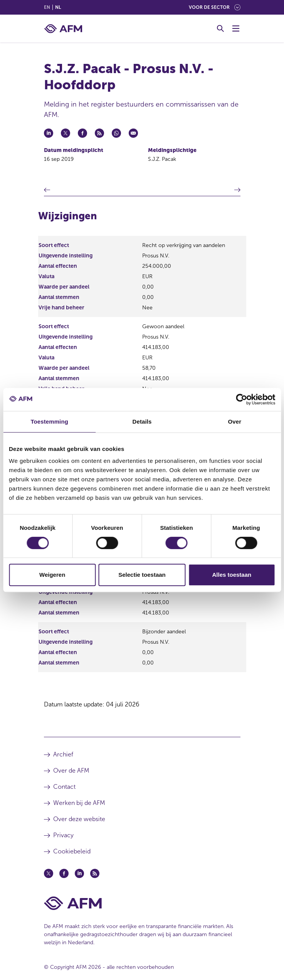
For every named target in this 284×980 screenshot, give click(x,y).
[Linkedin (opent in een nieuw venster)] (79, 873)
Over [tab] (235, 422)
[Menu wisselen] (236, 28)
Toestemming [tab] (49, 422)
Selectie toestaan (142, 575)
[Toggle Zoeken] (220, 28)
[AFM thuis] (63, 29)
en (47, 7)
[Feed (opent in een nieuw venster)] (95, 873)
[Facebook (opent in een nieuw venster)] (64, 873)
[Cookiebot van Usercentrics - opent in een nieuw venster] (241, 399)
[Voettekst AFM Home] (142, 903)
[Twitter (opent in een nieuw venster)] (49, 873)
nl (58, 7)
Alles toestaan (232, 575)
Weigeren (52, 575)
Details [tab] (142, 422)
